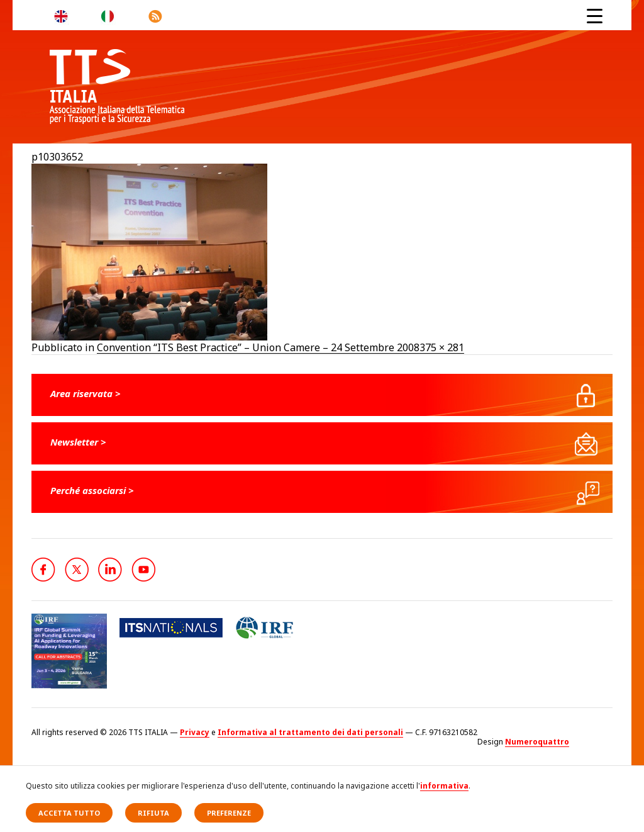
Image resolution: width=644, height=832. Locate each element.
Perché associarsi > (92, 490)
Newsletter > (78, 442)
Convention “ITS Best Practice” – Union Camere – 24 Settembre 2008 (258, 347)
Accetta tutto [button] (69, 813)
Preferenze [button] (229, 813)
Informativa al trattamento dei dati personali (310, 732)
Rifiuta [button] (153, 813)
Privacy (195, 732)
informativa (444, 786)
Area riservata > (86, 393)
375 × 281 (442, 347)
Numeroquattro (537, 742)
